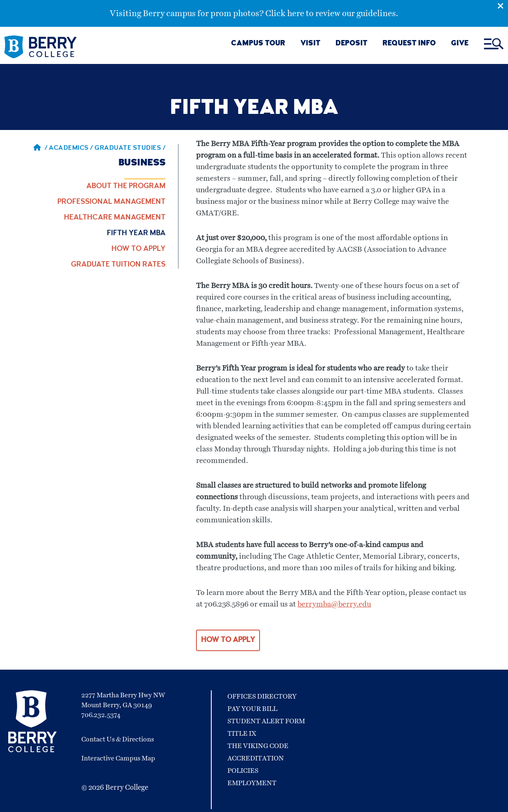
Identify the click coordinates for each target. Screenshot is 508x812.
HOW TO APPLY (228, 640)
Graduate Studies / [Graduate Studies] (130, 149)
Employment (252, 783)
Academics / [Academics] (72, 149)
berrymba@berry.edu (334, 604)
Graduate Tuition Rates (118, 265)
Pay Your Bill (252, 709)
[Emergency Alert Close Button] (503, 5)
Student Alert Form (266, 721)
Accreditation (256, 758)
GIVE (460, 44)
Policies (243, 771)
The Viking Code (258, 746)
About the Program (126, 186)
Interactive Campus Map (118, 758)
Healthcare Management (115, 218)
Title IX (242, 734)
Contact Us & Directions (118, 739)
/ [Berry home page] (40, 149)
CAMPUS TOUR (258, 44)
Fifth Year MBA (136, 234)
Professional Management (111, 202)
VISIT (310, 44)
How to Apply (138, 249)
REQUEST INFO (409, 44)
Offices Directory (262, 696)
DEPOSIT (351, 44)
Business (142, 163)
